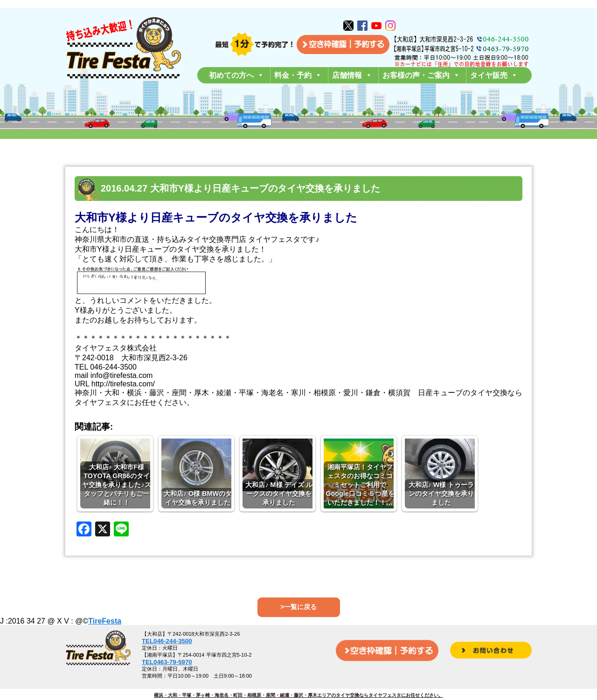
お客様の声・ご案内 (421, 75)
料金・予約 (298, 75)
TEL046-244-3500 (167, 641)
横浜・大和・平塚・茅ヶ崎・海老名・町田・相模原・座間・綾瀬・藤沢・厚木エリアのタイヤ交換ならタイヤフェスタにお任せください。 (298, 695)
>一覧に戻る (298, 607)
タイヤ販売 (494, 75)
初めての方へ (236, 75)
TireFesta (105, 621)
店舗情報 (352, 75)
